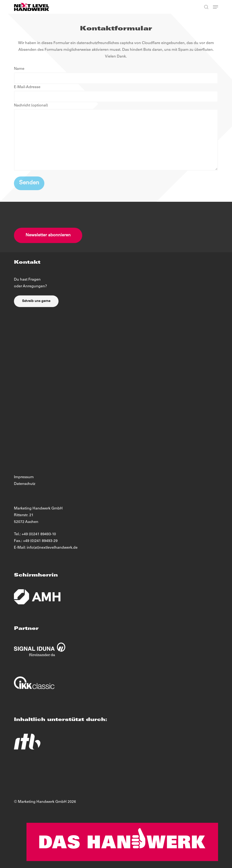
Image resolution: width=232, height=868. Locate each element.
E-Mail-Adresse (116, 94)
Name (116, 75)
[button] (216, 7)
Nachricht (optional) (116, 138)
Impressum (24, 477)
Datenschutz (25, 484)
